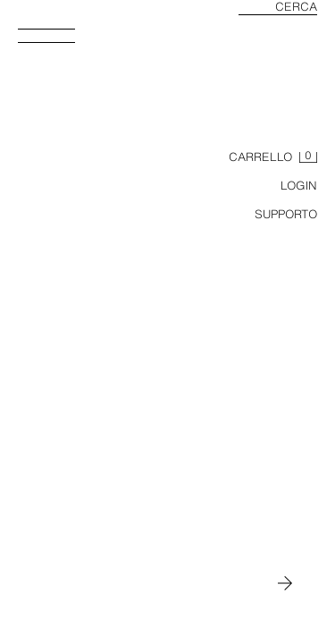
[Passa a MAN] (285, 583)
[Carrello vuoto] (273, 157)
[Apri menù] (54, 41)
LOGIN (299, 186)
